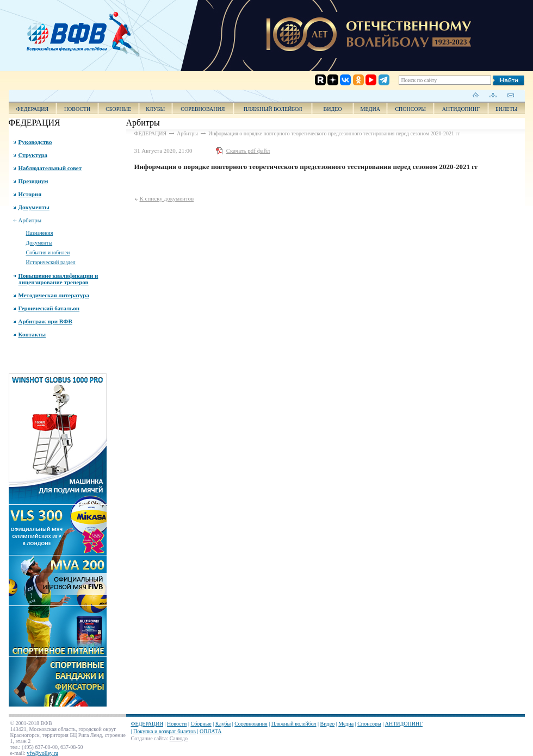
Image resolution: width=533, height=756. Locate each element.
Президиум (33, 181)
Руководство (35, 142)
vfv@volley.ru (42, 753)
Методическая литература (54, 295)
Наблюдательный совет (50, 168)
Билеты (507, 109)
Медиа (370, 109)
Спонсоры (410, 109)
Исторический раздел (51, 262)
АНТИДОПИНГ (461, 109)
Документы (34, 207)
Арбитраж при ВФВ (45, 321)
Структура (33, 155)
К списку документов (167, 198)
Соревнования (203, 109)
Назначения (40, 233)
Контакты (32, 334)
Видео (328, 724)
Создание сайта (149, 738)
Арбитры (30, 220)
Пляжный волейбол (273, 109)
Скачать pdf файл (248, 151)
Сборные (118, 109)
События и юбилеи (48, 252)
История (30, 194)
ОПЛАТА (210, 731)
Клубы (155, 109)
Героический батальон (49, 308)
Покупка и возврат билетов (165, 731)
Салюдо (179, 738)
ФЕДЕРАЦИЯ (33, 109)
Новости (77, 109)
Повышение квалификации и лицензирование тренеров (58, 279)
